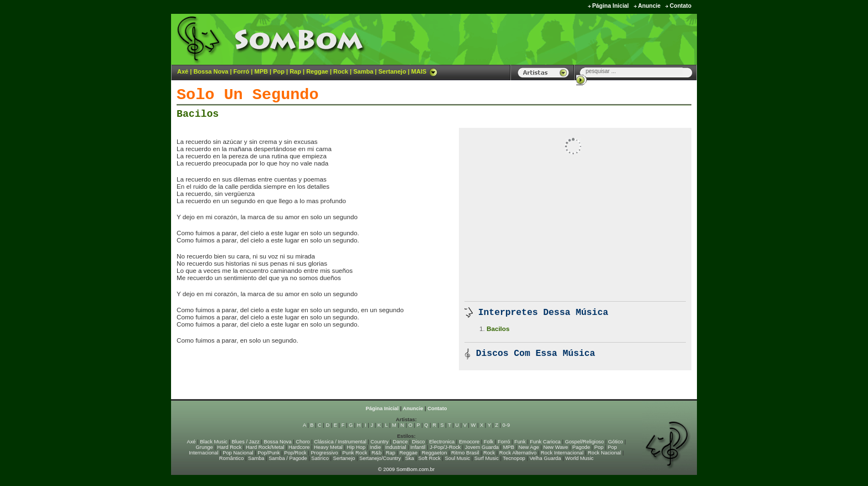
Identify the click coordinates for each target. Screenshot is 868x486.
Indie (375, 447)
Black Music (214, 442)
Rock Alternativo (518, 453)
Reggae (317, 71)
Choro (303, 442)
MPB (261, 71)
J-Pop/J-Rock (445, 447)
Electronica (442, 442)
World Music (579, 458)
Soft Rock (430, 458)
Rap (295, 71)
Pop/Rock (295, 453)
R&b (376, 453)
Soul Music (458, 458)
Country (379, 442)
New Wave (556, 447)
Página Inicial (611, 6)
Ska (410, 458)
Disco (418, 442)
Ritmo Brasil (465, 453)
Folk (489, 442)
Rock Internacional (562, 453)
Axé (183, 71)
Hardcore (299, 447)
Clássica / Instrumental (340, 442)
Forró (242, 71)
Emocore (469, 442)
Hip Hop (356, 447)
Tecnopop (514, 458)
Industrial (396, 447)
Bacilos (198, 114)
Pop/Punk (268, 453)
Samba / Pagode (288, 458)
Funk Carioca (545, 442)
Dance (401, 442)
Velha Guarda (545, 458)
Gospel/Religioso (584, 442)
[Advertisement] (559, 39)
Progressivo (324, 453)
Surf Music (487, 458)
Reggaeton (435, 453)
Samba (363, 71)
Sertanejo (392, 71)
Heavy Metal (328, 447)
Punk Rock (355, 453)
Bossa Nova (211, 71)
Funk (520, 442)
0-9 (506, 425)
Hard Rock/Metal (265, 447)
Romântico (232, 458)
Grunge (205, 447)
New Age (528, 447)
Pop (279, 71)
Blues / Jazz (246, 442)
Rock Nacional (604, 453)
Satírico (320, 458)
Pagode (581, 447)
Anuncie (649, 6)
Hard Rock (229, 447)
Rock (341, 71)
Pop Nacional (238, 453)
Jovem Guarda (482, 447)
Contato (681, 6)
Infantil (418, 447)
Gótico (616, 442)
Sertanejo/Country (380, 458)
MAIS (425, 71)
